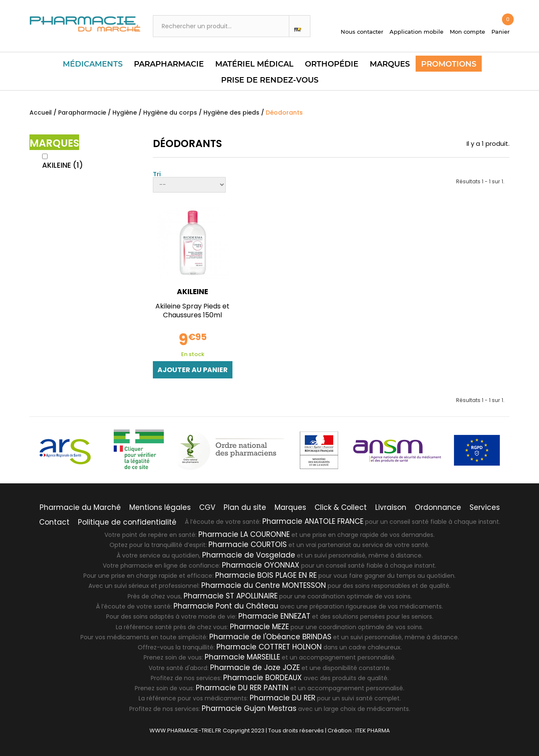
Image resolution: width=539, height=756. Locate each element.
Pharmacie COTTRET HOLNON (269, 647)
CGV (207, 507)
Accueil (41, 113)
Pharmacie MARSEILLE (242, 657)
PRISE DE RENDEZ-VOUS (270, 80)
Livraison (391, 507)
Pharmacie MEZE (259, 627)
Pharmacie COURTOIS (248, 544)
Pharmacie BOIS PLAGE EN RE (266, 575)
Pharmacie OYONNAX (261, 565)
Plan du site (245, 507)
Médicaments (93, 64)
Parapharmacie (169, 64)
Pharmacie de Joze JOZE (255, 668)
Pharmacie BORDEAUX (263, 678)
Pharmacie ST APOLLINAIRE (231, 596)
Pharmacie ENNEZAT (274, 616)
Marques (390, 64)
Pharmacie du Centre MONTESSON (264, 585)
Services (485, 507)
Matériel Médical (254, 64)
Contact (54, 522)
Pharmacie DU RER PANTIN (242, 688)
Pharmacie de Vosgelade (249, 555)
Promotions (449, 64)
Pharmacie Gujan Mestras (249, 708)
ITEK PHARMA (373, 731)
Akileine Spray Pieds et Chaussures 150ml (192, 311)
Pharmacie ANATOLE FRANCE (313, 521)
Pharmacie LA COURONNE (244, 534)
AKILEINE (63, 165)
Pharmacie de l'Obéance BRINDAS (270, 637)
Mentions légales (160, 507)
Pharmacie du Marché (80, 507)
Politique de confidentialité (127, 522)
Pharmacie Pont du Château (226, 606)
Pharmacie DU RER (283, 698)
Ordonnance (438, 507)
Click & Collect (341, 507)
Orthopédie (332, 64)
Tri (157, 173)
